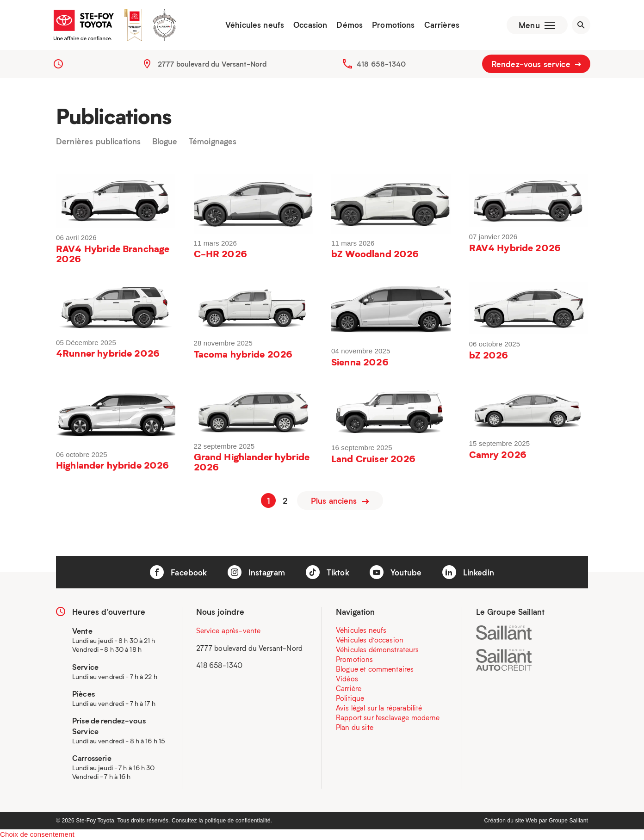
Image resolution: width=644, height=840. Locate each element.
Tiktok (328, 573)
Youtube (396, 573)
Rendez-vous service (536, 65)
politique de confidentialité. (238, 821)
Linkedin (468, 573)
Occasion (309, 25)
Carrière (349, 689)
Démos (349, 25)
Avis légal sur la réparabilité (379, 708)
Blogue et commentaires (375, 669)
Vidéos (347, 679)
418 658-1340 (381, 65)
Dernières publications (98, 143)
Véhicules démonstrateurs (378, 650)
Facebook (178, 573)
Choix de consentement (37, 835)
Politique (350, 698)
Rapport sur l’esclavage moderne (388, 718)
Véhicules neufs (254, 25)
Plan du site (355, 728)
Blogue (165, 143)
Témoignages (213, 143)
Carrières (440, 25)
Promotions (393, 25)
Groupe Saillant (568, 821)
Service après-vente (229, 631)
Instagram (257, 573)
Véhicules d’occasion (370, 640)
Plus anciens (340, 501)
